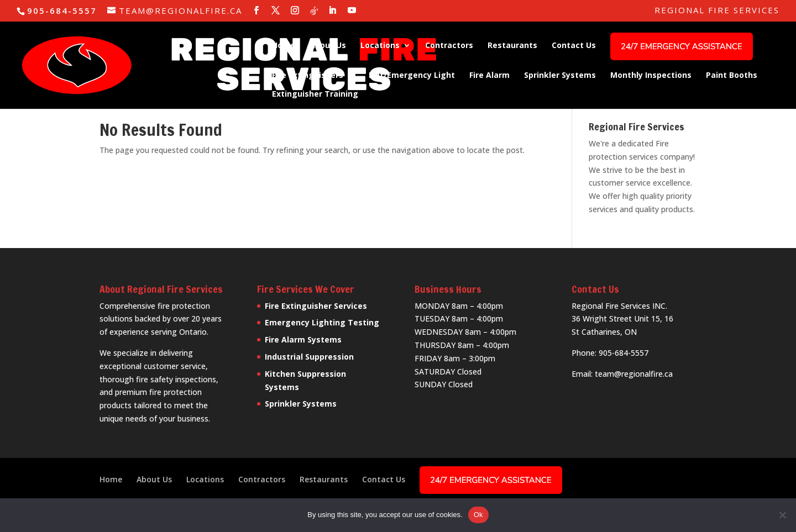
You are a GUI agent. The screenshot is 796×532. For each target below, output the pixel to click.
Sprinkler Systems (560, 76)
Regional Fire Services (717, 11)
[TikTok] (315, 11)
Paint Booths (732, 76)
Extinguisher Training (315, 94)
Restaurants (512, 46)
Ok (478, 515)
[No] (782, 515)
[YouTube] (352, 10)
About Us (328, 46)
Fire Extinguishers (308, 76)
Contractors (449, 46)
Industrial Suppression (309, 357)
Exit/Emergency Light (412, 76)
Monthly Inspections (651, 76)
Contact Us (574, 46)
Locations (380, 46)
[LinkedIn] (333, 10)
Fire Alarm (489, 76)
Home (284, 46)
